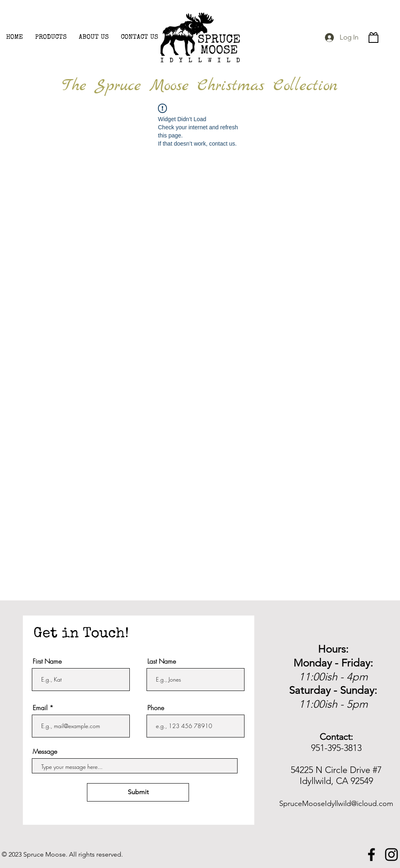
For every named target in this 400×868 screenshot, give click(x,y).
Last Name (162, 661)
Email (40, 708)
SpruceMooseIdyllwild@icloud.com (336, 804)
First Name (47, 661)
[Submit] (138, 792)
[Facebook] (371, 855)
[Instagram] (391, 855)
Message (45, 751)
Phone (156, 708)
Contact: (336, 737)
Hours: (333, 649)
